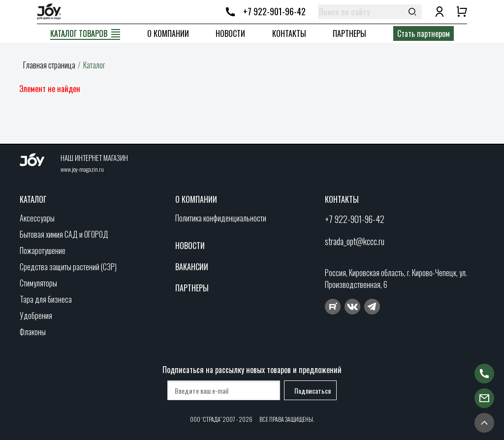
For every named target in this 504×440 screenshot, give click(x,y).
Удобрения (36, 315)
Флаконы (33, 332)
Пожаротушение (43, 251)
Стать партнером (424, 33)
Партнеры (349, 33)
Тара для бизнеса (46, 299)
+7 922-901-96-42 (274, 11)
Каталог (33, 199)
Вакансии (192, 267)
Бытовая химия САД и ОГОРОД (64, 234)
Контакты (289, 33)
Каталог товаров (79, 33)
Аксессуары (37, 218)
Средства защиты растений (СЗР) (68, 267)
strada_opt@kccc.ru (355, 241)
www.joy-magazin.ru (82, 169)
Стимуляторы (38, 283)
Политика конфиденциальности (221, 218)
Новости (230, 33)
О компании (168, 33)
